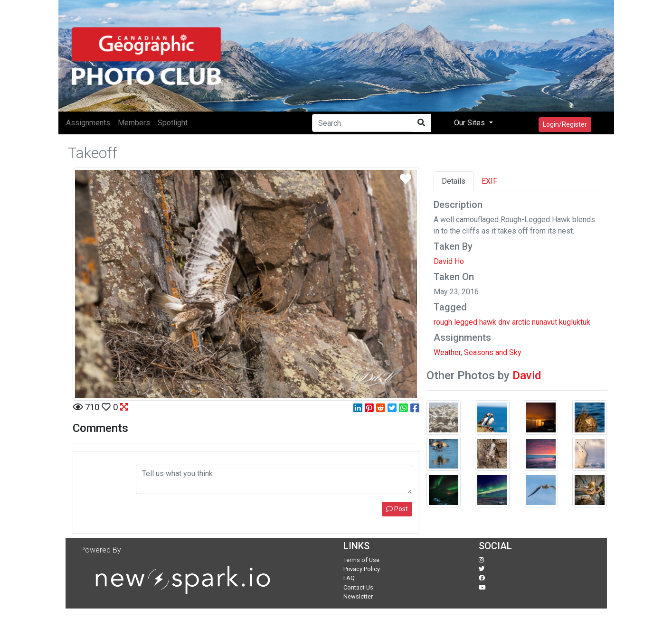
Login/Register (565, 124)
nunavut (544, 322)
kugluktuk (575, 322)
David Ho (449, 261)
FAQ (349, 578)
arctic (521, 322)
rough (443, 322)
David (527, 375)
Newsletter (358, 596)
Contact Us (358, 587)
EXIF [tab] (489, 181)
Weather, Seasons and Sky (478, 352)
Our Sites (470, 123)
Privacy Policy (362, 569)
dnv (504, 322)
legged (466, 322)
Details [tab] (454, 181)
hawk (488, 322)
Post (397, 509)
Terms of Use (361, 560)
